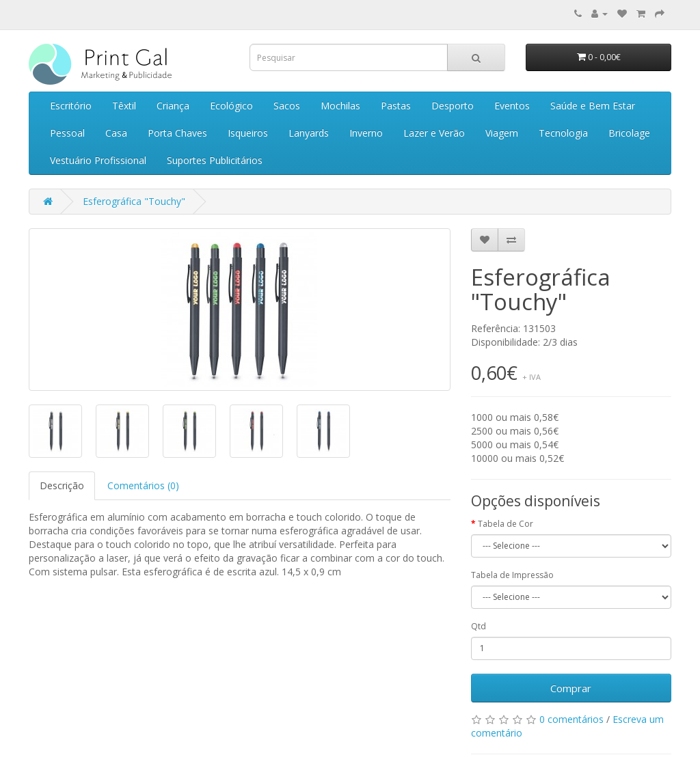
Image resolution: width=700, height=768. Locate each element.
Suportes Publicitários (215, 160)
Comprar (571, 688)
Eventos (512, 106)
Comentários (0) (143, 485)
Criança (173, 106)
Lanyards (309, 133)
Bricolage (629, 133)
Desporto (453, 106)
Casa (116, 133)
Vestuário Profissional (98, 160)
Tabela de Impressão (512, 575)
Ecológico (231, 106)
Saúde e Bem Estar (593, 106)
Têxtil (124, 106)
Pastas (396, 106)
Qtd (479, 626)
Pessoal (67, 133)
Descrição (62, 485)
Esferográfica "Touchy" (134, 201)
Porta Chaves (177, 133)
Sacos (287, 106)
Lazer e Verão (434, 133)
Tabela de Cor (506, 524)
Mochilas (340, 106)
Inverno (366, 133)
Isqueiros (248, 133)
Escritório (71, 106)
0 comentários (571, 719)
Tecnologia (563, 133)
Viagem (502, 133)
